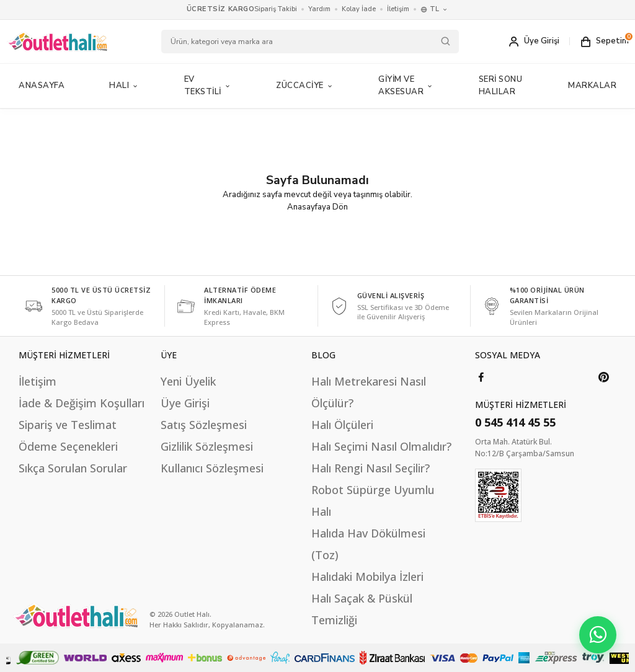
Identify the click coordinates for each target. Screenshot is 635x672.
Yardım (319, 9)
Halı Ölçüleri (342, 425)
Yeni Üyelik (188, 381)
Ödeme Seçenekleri (68, 446)
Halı (124, 86)
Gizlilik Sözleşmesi (207, 446)
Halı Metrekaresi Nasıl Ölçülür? (369, 392)
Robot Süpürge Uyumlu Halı (373, 501)
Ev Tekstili (208, 86)
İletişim (398, 9)
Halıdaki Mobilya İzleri (367, 577)
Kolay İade (359, 9)
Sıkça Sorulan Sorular (73, 468)
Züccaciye (305, 86)
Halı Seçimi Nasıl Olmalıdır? (381, 446)
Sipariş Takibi (276, 9)
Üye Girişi (185, 403)
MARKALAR (592, 86)
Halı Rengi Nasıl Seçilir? (371, 468)
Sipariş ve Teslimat (68, 425)
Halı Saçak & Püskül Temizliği (362, 609)
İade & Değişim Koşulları (82, 403)
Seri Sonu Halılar (501, 86)
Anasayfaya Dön (317, 207)
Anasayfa (42, 86)
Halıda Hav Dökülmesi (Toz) (368, 544)
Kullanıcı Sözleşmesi (212, 468)
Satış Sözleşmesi (204, 425)
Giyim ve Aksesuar (406, 86)
